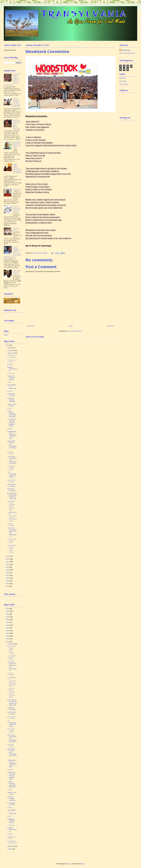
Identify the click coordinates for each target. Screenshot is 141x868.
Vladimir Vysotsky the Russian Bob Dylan (12, 414)
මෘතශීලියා (10, 429)
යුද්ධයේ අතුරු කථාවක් (11, 481)
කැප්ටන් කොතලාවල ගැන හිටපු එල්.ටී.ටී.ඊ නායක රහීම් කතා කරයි (16, 102)
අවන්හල (10, 391)
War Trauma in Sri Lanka (12, 485)
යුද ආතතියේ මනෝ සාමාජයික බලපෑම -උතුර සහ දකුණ (11, 505)
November (11, 350)
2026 (8, 586)
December (11, 353)
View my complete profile (127, 53)
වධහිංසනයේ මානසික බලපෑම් (11, 468)
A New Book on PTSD (11, 395)
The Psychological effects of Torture (12, 475)
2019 (8, 567)
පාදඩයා (10, 382)
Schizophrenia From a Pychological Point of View (12, 435)
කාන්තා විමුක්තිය (11, 524)
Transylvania (126, 50)
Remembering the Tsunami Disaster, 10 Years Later (12, 496)
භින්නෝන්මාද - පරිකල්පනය (12, 356)
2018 (8, 564)
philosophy (123, 78)
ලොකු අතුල (11, 373)
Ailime (69, 864)
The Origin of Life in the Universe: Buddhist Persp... (11, 423)
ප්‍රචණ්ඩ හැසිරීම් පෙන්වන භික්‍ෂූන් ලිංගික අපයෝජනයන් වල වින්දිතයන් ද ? (13, 169)
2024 (8, 581)
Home (71, 326)
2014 (8, 345)
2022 (8, 575)
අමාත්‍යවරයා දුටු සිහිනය (12, 361)
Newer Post (31, 326)
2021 (8, 573)
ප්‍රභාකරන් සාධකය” (11, 453)
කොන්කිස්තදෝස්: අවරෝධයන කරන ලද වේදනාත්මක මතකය (12, 517)
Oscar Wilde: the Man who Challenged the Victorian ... (12, 445)
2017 (8, 562)
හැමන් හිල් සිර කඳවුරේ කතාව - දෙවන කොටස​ (12, 549)
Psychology (123, 81)
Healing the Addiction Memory (11, 378)
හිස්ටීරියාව (10, 364)
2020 (8, 570)
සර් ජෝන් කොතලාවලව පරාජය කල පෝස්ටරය (17, 209)
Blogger (82, 864)
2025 (8, 584)
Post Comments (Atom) (75, 331)
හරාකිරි (10, 409)
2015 (8, 556)
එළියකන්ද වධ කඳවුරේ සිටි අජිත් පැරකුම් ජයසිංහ (17, 145)
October (10, 348)
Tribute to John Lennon (12, 405)
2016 (8, 559)
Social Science (124, 84)
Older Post (111, 326)
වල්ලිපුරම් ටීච (17, 189)
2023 (8, 578)
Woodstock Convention (12, 490)
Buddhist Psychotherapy (12, 369)
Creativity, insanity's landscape (11, 400)
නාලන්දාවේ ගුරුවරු (16, 229)
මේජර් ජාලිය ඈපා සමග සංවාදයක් (17, 272)
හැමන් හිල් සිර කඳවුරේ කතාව (12, 541)
